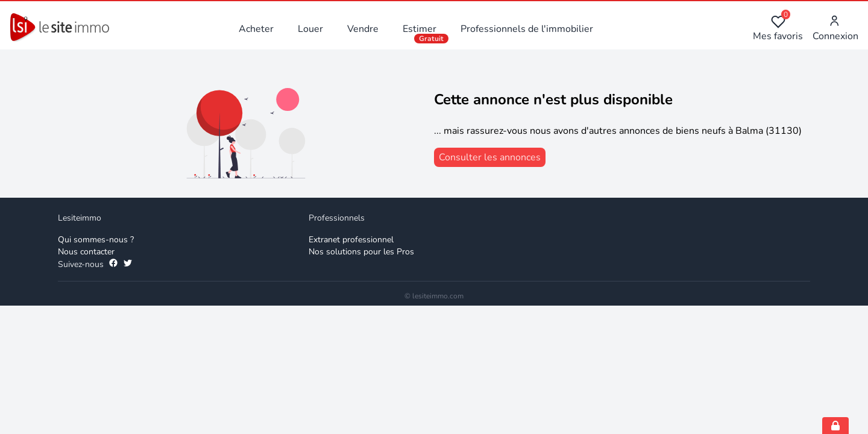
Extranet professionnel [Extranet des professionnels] (351, 240)
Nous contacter (86, 252)
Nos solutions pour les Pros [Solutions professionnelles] (361, 252)
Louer (310, 29)
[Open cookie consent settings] (835, 426)
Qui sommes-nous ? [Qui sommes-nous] (96, 240)
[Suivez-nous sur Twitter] (128, 265)
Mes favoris (778, 29)
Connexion (835, 29)
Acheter (256, 29)
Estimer (420, 29)
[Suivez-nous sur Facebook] (113, 265)
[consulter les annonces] (490, 157)
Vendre (363, 29)
